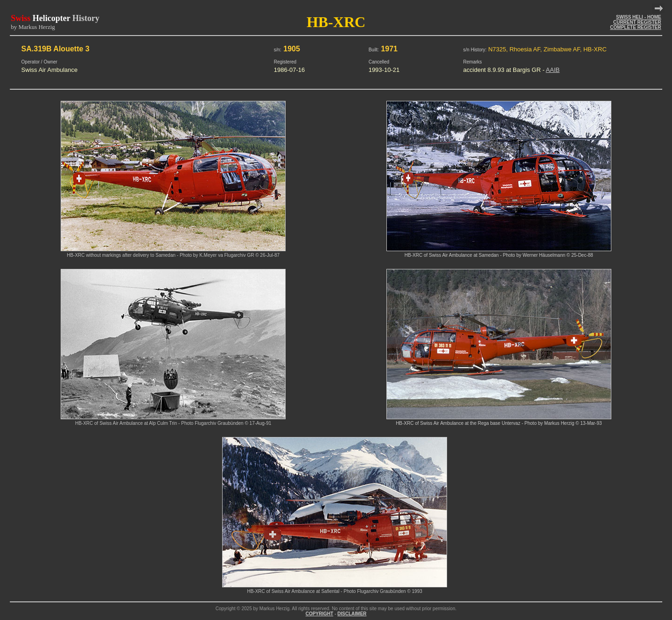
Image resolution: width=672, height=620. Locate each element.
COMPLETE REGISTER (635, 27)
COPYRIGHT (319, 614)
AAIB (553, 70)
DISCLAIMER (352, 614)
